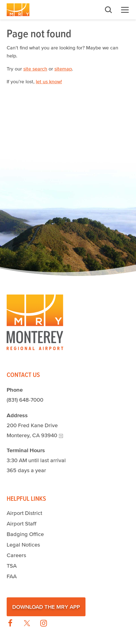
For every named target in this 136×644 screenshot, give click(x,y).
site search (35, 69)
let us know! (49, 82)
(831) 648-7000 (25, 400)
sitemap (63, 69)
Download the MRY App (46, 607)
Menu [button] (125, 10)
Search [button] (108, 10)
